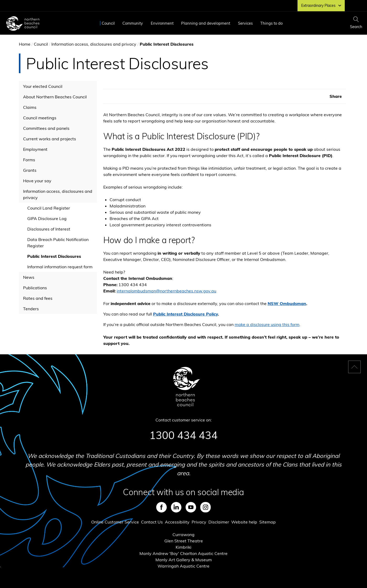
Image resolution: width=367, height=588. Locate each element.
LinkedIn (176, 507)
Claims (30, 107)
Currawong (183, 534)
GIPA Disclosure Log (47, 218)
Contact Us (152, 522)
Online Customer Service (115, 522)
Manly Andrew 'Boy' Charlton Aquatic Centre (183, 553)
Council (108, 23)
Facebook (161, 507)
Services (245, 23)
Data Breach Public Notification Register (58, 243)
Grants (30, 170)
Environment (162, 23)
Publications (35, 288)
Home (25, 44)
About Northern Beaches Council (55, 97)
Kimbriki (183, 547)
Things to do (271, 23)
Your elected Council (43, 86)
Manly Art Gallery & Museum (184, 560)
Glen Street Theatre (184, 541)
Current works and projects (50, 139)
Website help (244, 522)
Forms (29, 160)
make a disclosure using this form (267, 324)
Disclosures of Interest (49, 229)
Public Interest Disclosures (54, 256)
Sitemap (268, 522)
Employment (35, 149)
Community (133, 23)
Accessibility (177, 522)
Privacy (199, 522)
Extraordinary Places (321, 6)
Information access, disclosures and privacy (94, 44)
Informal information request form (60, 267)
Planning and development (206, 23)
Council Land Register (49, 208)
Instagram (206, 507)
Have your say (37, 181)
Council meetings (40, 118)
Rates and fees (38, 298)
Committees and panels (46, 128)
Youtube (191, 507)
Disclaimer (219, 522)
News (29, 277)
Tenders (31, 309)
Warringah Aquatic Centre (183, 566)
